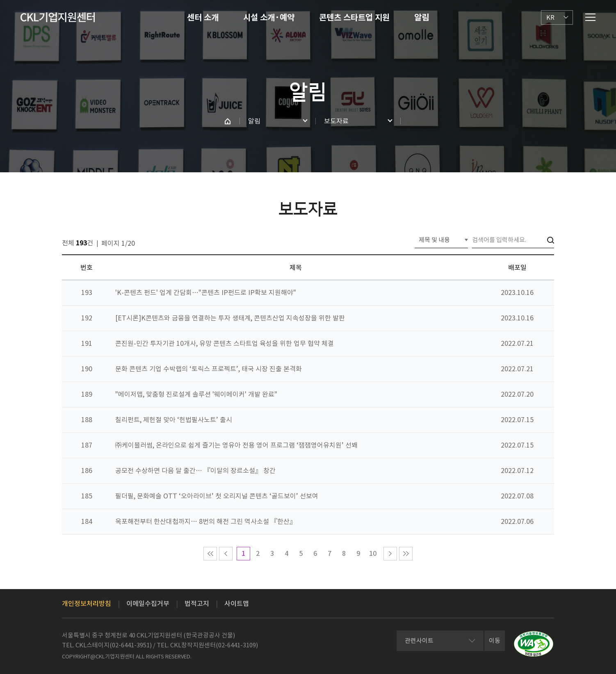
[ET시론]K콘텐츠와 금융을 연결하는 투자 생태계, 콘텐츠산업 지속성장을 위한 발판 (230, 318)
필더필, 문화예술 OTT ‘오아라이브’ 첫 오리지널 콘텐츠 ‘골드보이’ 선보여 (217, 496)
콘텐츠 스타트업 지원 (354, 18)
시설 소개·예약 (269, 18)
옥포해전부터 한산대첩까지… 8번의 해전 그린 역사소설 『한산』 (206, 521)
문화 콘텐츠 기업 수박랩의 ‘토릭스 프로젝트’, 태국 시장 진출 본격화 (209, 369)
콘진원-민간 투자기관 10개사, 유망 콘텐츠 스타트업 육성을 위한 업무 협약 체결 (225, 343)
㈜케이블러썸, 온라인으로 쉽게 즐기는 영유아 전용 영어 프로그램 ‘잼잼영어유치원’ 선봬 (236, 445)
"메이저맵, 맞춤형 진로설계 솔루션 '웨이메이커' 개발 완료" (196, 394)
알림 (422, 18)
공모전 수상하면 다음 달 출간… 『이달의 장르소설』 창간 (195, 471)
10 (373, 553)
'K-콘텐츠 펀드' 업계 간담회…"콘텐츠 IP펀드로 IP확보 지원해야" (206, 292)
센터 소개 (203, 18)
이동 (495, 641)
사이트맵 (237, 603)
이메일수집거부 (148, 603)
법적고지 (197, 603)
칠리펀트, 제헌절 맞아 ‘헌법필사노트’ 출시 (174, 420)
